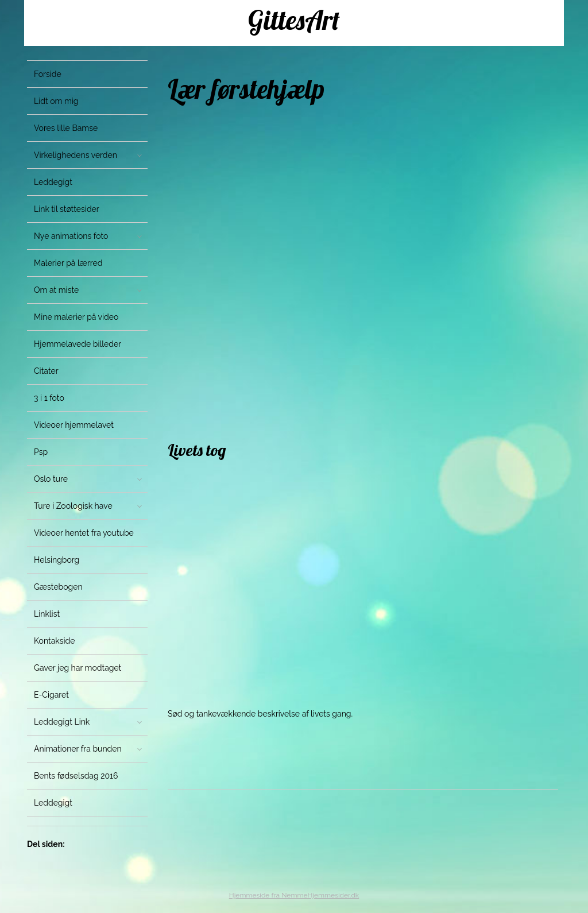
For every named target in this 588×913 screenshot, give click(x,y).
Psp (41, 452)
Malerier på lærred (68, 263)
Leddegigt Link (62, 722)
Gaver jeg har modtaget (78, 668)
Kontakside (54, 641)
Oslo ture (51, 479)
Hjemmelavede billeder (78, 344)
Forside (48, 74)
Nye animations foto (71, 236)
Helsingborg (57, 560)
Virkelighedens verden (76, 155)
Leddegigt (53, 182)
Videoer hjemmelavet (74, 425)
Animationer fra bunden (78, 749)
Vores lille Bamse (66, 128)
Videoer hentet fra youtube (84, 533)
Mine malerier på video (76, 317)
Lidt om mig (56, 101)
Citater (46, 371)
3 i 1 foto (49, 398)
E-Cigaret (51, 695)
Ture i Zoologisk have (73, 506)
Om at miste (56, 290)
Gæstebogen (58, 587)
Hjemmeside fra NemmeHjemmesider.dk (294, 895)
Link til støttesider (67, 209)
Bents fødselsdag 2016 (76, 776)
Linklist (47, 614)
